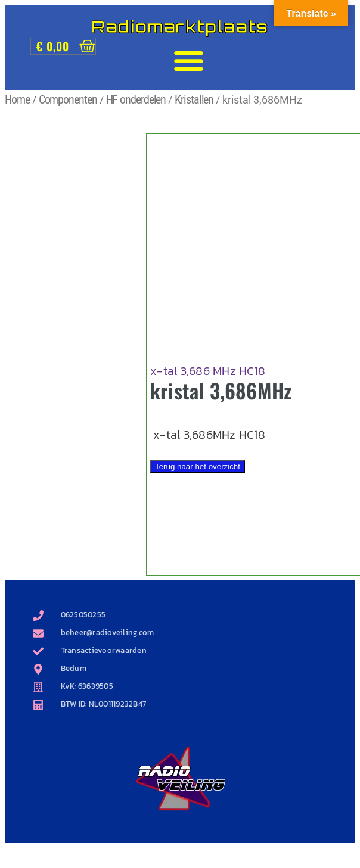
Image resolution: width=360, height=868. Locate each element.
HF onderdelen (136, 99)
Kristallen (194, 99)
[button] (189, 61)
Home (17, 99)
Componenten (68, 99)
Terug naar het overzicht (198, 466)
